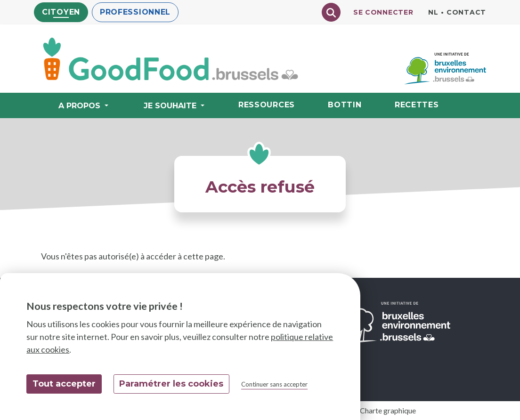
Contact (466, 12)
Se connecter (383, 12)
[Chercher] (331, 12)
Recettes (417, 105)
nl (433, 12)
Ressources (267, 105)
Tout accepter (64, 384)
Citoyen (61, 12)
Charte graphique (388, 410)
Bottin (345, 105)
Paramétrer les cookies (171, 384)
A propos (81, 106)
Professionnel (135, 12)
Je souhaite (171, 106)
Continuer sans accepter (274, 384)
